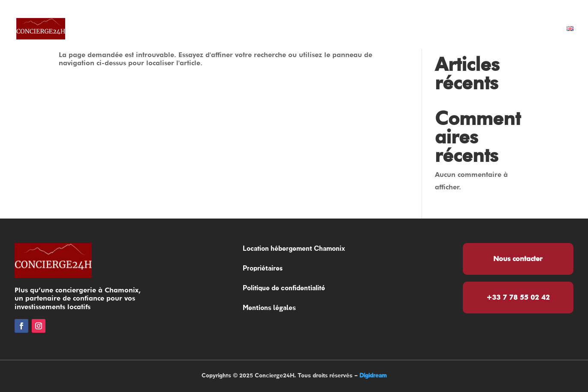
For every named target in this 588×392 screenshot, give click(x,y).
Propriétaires (366, 29)
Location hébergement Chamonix (252, 29)
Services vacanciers (452, 29)
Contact (536, 29)
